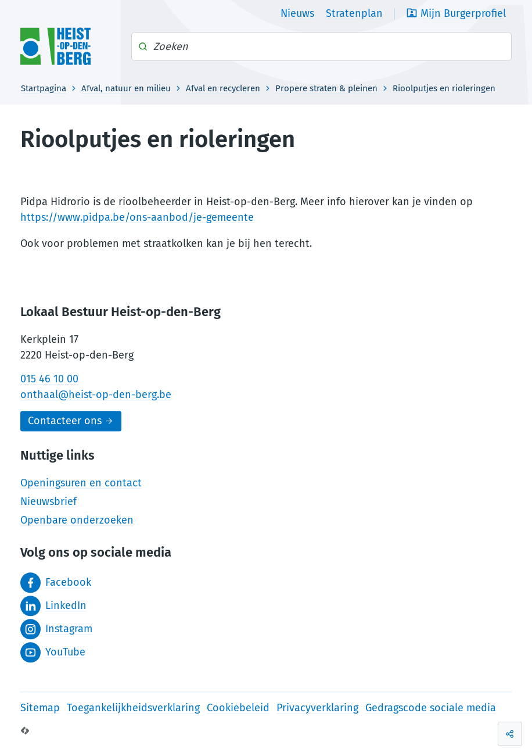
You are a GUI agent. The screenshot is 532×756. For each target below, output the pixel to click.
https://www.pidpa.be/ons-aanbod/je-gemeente (137, 217)
